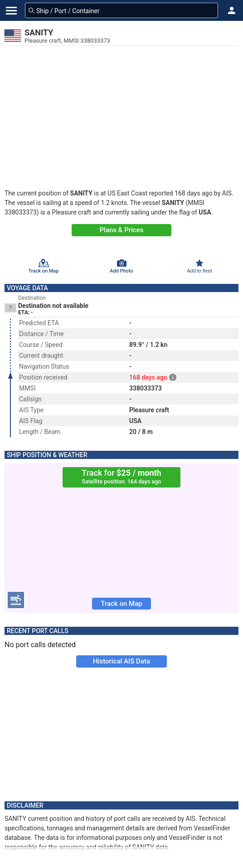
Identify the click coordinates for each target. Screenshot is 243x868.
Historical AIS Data (121, 661)
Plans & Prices (122, 230)
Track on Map (121, 604)
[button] (232, 10)
